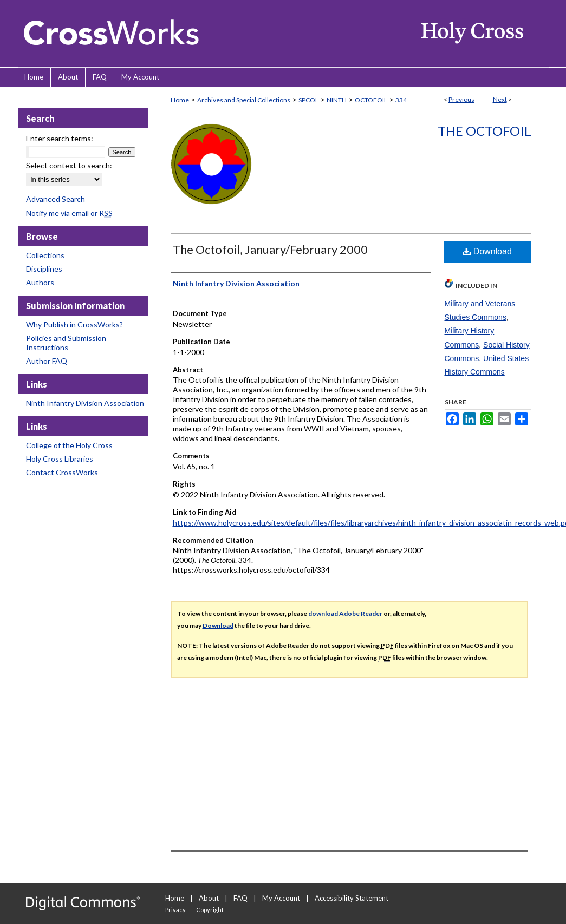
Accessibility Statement (352, 898)
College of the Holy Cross (69, 445)
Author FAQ (47, 361)
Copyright (210, 910)
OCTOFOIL (371, 100)
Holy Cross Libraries (60, 459)
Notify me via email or (69, 213)
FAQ (240, 898)
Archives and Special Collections (244, 100)
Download (487, 251)
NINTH (337, 100)
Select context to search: (69, 165)
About (209, 898)
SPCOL (308, 100)
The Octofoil (484, 131)
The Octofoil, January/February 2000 (270, 249)
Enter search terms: (60, 138)
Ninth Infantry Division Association (85, 403)
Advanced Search (56, 199)
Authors (40, 282)
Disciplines (44, 269)
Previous (461, 99)
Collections (45, 255)
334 (401, 100)
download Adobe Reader (345, 614)
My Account (281, 898)
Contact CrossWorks (62, 472)
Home (180, 100)
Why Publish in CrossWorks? (74, 325)
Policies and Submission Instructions (66, 343)
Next (500, 99)
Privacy (175, 910)
